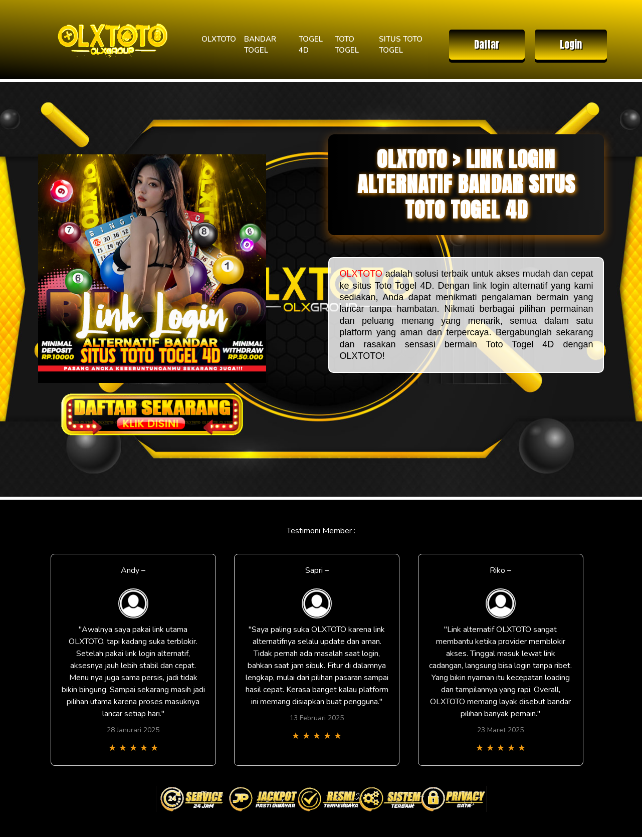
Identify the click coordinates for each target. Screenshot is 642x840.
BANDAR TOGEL (260, 45)
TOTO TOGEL (347, 45)
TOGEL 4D (311, 45)
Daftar (487, 44)
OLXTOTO (219, 39)
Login (571, 44)
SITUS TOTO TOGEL (401, 45)
